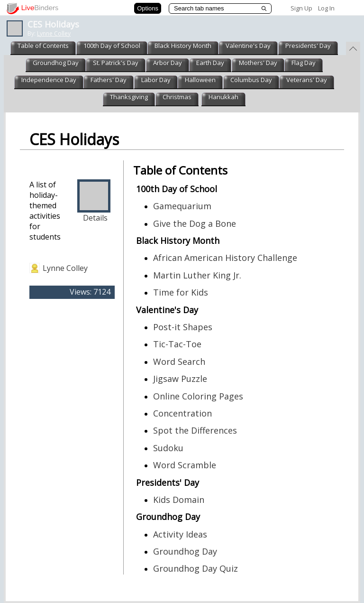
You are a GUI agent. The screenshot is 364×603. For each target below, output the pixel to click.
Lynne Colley (54, 33)
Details (95, 218)
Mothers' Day (258, 63)
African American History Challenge (225, 258)
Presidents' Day (308, 46)
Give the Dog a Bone (195, 223)
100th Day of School (112, 46)
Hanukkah (223, 97)
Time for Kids (181, 292)
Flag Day (304, 63)
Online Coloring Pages (198, 396)
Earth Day (210, 63)
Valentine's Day (248, 46)
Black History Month (183, 46)
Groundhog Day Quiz (196, 568)
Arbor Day (168, 63)
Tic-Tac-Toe (177, 344)
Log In (326, 8)
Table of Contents (43, 46)
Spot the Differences (195, 430)
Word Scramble (185, 465)
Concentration (182, 413)
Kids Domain (179, 500)
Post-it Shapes (183, 327)
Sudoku (168, 448)
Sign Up (301, 8)
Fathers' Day (109, 80)
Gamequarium (182, 206)
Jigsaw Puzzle (180, 379)
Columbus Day (251, 80)
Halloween (200, 80)
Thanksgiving (129, 97)
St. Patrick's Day (116, 63)
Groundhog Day (56, 63)
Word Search (179, 362)
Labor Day (156, 80)
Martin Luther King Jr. (197, 275)
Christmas (177, 97)
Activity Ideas (180, 534)
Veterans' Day (307, 80)
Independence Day (49, 80)
